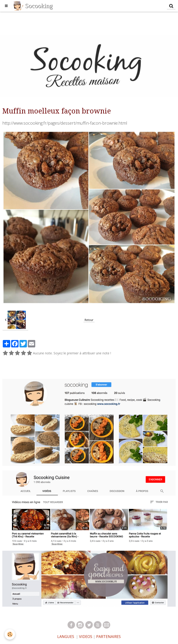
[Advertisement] (84, 22)
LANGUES (66, 637)
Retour (89, 320)
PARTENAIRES (108, 637)
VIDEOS (85, 637)
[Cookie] (10, 634)
